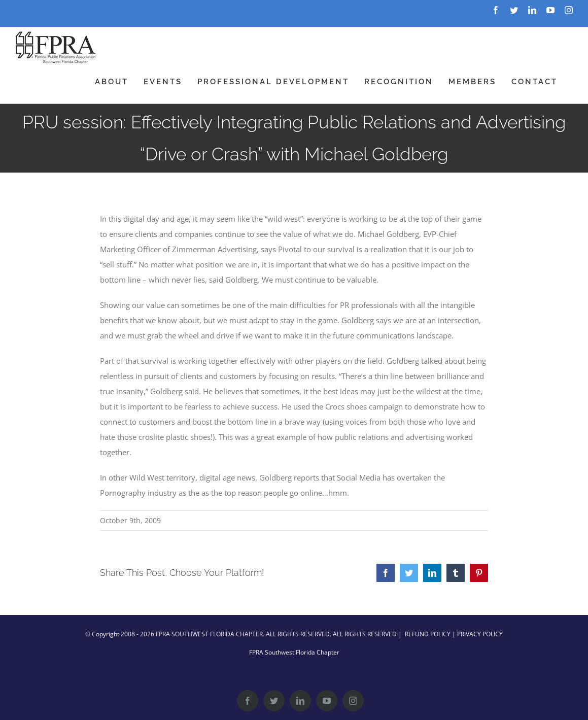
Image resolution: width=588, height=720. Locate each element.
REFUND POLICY (428, 634)
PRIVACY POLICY (480, 634)
